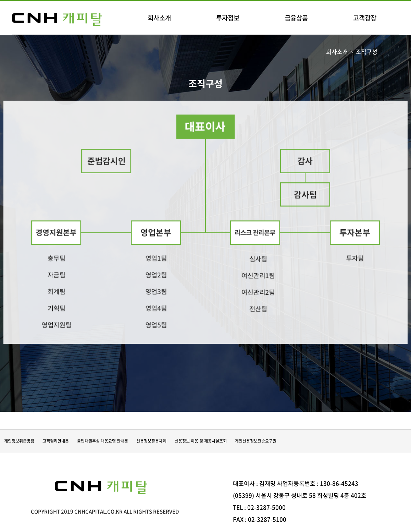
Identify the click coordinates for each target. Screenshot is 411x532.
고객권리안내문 (56, 441)
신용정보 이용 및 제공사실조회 (201, 441)
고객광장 (365, 18)
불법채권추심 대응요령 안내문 (103, 441)
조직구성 (366, 52)
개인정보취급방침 (19, 441)
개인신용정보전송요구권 (256, 441)
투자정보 (228, 18)
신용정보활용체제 (151, 441)
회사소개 (159, 18)
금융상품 (296, 18)
